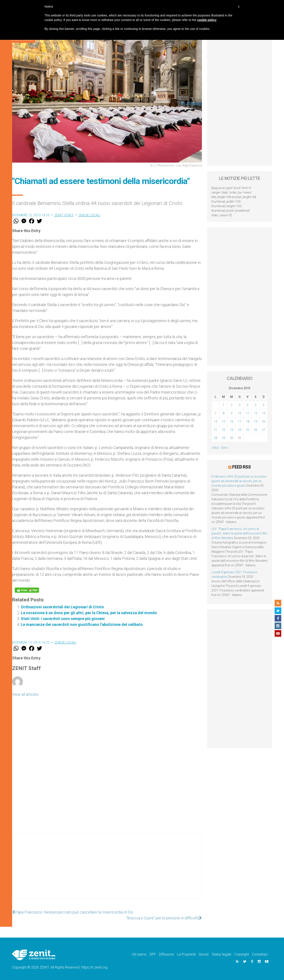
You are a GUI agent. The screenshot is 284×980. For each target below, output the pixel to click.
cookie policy (207, 20)
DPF (153, 954)
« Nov (215, 448)
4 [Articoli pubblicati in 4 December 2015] (248, 405)
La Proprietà (186, 954)
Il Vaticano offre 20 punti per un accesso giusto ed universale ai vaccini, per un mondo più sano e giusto (239, 481)
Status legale (222, 954)
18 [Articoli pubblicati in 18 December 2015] (248, 421)
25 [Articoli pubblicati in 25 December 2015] (248, 430)
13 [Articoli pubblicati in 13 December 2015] (264, 413)
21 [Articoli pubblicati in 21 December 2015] (216, 430)
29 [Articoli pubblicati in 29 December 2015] (224, 438)
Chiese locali (89, 215)
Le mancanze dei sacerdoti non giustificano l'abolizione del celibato (82, 624)
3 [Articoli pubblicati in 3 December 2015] (240, 405)
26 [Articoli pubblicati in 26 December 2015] (256, 430)
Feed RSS (241, 467)
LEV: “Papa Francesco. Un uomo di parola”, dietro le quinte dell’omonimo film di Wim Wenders (239, 533)
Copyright (242, 954)
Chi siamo (139, 954)
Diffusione (166, 954)
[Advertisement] (107, 870)
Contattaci (260, 954)
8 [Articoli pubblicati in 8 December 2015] (224, 413)
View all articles (25, 694)
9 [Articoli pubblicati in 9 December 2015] (232, 413)
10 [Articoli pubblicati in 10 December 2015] (240, 413)
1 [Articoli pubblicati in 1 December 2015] (224, 405)
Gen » (225, 448)
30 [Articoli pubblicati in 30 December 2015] (232, 438)
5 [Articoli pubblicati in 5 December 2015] (256, 405)
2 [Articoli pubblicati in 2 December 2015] (232, 405)
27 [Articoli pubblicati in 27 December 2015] (264, 430)
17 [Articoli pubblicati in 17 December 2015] (240, 421)
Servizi (204, 954)
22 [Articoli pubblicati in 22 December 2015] (224, 430)
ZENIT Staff (64, 215)
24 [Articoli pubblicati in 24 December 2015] (240, 430)
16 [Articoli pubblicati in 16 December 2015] (232, 421)
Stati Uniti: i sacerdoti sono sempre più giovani (63, 619)
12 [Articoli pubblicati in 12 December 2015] (256, 413)
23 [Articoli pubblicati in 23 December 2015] (232, 430)
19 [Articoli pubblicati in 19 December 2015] (256, 421)
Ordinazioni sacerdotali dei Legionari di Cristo (62, 607)
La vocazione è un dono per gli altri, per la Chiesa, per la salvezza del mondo (89, 613)
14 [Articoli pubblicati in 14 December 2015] (216, 421)
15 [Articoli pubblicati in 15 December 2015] (224, 421)
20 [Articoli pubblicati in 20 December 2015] (264, 421)
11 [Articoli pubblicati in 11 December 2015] (248, 413)
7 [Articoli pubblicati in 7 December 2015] (216, 413)
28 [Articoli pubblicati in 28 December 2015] (216, 438)
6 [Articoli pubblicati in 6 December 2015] (264, 405)
